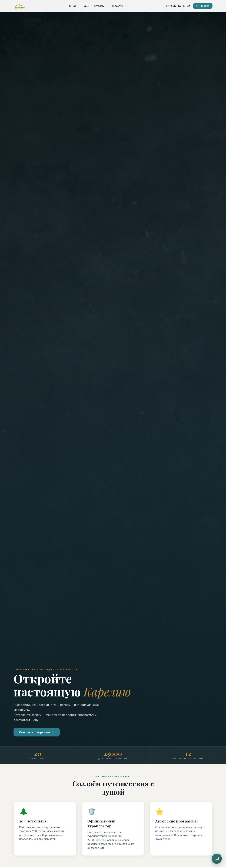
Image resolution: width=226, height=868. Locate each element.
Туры (85, 6)
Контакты (116, 6)
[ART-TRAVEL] (20, 6)
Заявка (203, 6)
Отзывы (99, 6)
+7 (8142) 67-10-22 (178, 6)
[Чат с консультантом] (217, 859)
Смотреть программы (37, 732)
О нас (73, 6)
